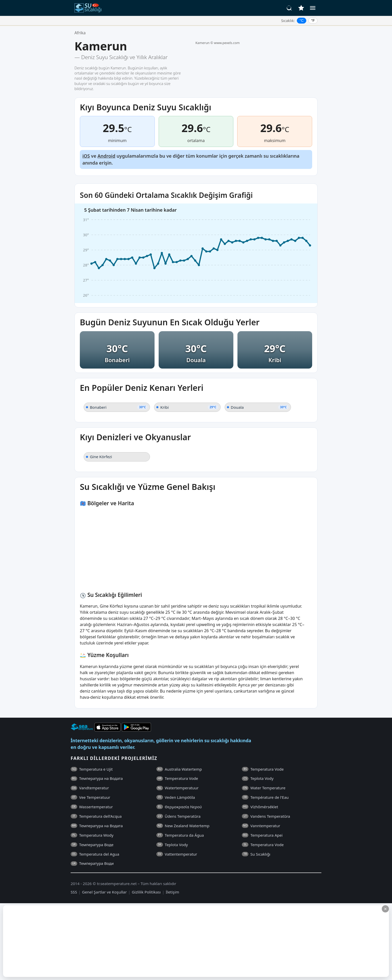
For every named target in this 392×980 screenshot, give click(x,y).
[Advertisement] (125, 941)
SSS (74, 892)
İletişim (172, 892)
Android (106, 156)
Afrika (80, 33)
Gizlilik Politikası (146, 892)
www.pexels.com (227, 43)
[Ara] (289, 8)
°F (313, 20)
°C (302, 20)
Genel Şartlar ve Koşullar (105, 892)
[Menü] (313, 8)
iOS (86, 156)
